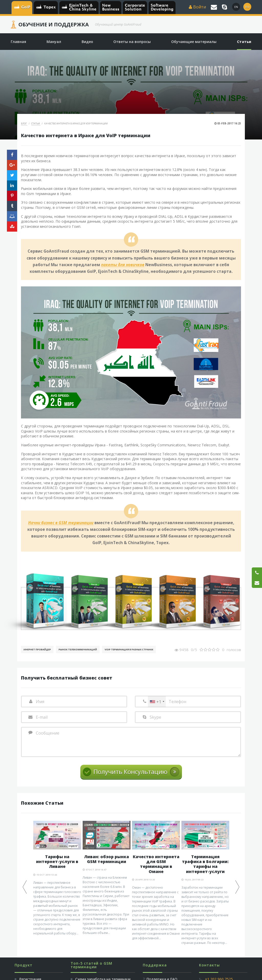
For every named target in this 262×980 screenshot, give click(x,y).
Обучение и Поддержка (54, 25)
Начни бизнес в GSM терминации (61, 523)
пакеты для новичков (123, 265)
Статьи (36, 123)
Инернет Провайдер (37, 649)
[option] (57, 878)
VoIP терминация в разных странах (129, 649)
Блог (24, 123)
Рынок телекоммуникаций (78, 649)
